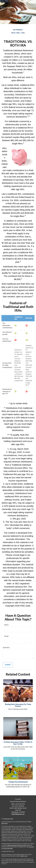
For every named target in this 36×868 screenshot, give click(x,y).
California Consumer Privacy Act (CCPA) (17, 845)
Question (6, 648)
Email (6, 636)
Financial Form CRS (8, 819)
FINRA (22, 856)
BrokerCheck (5, 823)
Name (6, 625)
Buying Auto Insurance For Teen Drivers (18, 705)
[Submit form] (8, 665)
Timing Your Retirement (18, 782)
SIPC (26, 856)
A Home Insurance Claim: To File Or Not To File (18, 743)
